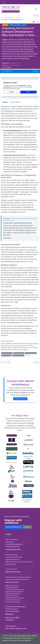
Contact (27, 527)
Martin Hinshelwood (14, 65)
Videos (18, 18)
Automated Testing (6, 355)
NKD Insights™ (10, 626)
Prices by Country (11, 609)
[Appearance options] (38, 15)
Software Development (31, 353)
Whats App (9, 542)
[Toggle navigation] (4, 2)
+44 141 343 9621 (11, 539)
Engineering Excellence (15, 25)
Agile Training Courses (12, 585)
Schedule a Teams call (20, 399)
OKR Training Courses (12, 596)
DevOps (24, 25)
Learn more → (8, 238)
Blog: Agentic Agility (12, 617)
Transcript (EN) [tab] (15, 102)
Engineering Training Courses (14, 592)
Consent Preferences (12, 547)
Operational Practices (7, 353)
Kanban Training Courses (13, 594)
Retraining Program (12, 611)
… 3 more (28, 355)
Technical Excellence (19, 353)
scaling (7, 284)
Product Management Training (14, 598)
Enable (28, 92)
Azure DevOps (31, 250)
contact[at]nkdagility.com (14, 544)
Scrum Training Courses (12, 602)
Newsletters (9, 620)
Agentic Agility (9, 18)
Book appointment (14, 527)
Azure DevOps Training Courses (14, 590)
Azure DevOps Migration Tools (15, 628)
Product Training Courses (13, 600)
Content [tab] (5, 102)
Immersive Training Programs (15, 607)
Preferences (12, 92)
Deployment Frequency (18, 355)
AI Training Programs (11, 587)
